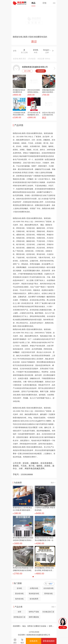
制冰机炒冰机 (34, 594)
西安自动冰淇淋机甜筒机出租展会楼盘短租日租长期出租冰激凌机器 (34, 91)
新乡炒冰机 (19, 594)
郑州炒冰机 (49, 594)
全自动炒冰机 (49, 588)
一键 (50, 584)
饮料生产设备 (34, 612)
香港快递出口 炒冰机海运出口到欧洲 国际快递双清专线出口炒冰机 (22, 509)
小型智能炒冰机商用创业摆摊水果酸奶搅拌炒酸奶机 (19, 114)
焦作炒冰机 (19, 599)
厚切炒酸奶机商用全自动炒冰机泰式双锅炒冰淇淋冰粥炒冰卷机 (23, 539)
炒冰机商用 (34, 599)
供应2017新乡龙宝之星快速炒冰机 (49, 114)
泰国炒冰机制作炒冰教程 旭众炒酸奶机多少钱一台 (44, 539)
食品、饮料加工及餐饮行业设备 (34, 626)
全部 (19, 612)
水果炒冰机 (34, 588)
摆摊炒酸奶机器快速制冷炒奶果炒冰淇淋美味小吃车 (48, 91)
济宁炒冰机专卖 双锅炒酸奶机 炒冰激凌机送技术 (34, 114)
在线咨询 (41, 71)
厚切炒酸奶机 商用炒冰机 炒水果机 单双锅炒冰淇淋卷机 (44, 569)
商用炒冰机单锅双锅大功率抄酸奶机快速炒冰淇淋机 (23, 569)
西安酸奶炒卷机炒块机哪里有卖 (19, 91)
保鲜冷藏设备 (34, 617)
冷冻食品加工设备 (48, 612)
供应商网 (16, 626)
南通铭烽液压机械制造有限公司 (35, 67)
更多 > (53, 483)
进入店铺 (27, 71)
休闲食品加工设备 (19, 618)
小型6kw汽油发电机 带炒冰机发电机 (45, 509)
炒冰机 (19, 588)
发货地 (16, 59)
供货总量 (41, 59)
